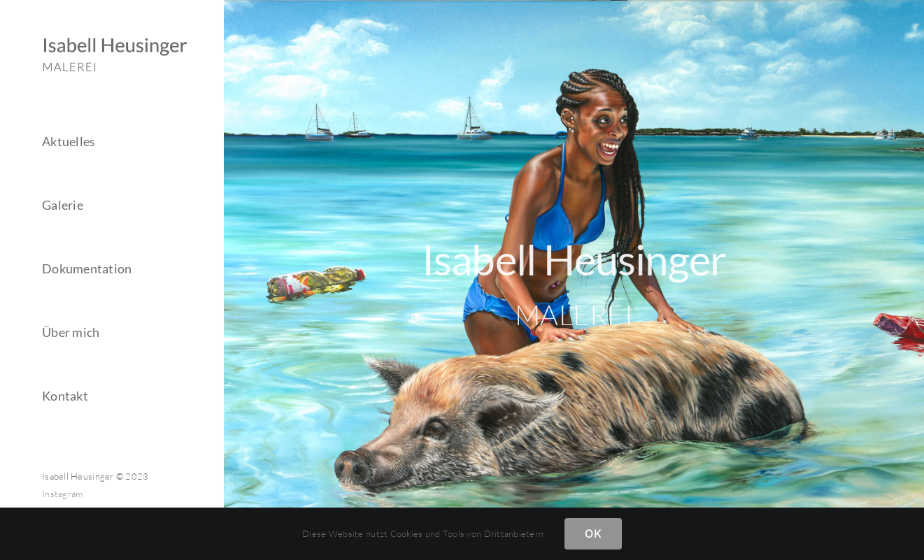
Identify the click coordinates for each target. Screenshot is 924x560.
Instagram (62, 494)
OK (593, 533)
